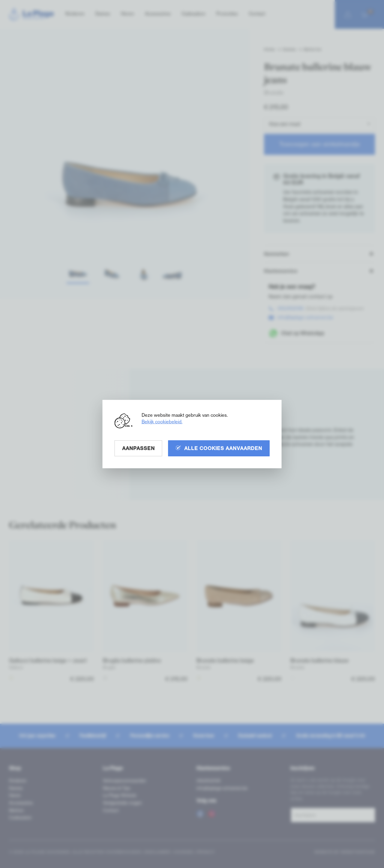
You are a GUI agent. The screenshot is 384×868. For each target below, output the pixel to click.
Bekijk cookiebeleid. (162, 421)
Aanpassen (138, 448)
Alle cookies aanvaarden (219, 448)
